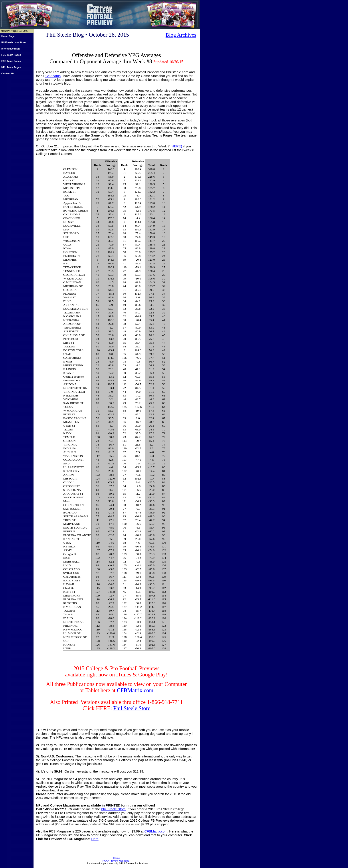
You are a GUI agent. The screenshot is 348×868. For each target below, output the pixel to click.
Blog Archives (181, 35)
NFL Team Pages (11, 67)
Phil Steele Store (132, 708)
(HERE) (176, 146)
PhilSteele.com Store (13, 42)
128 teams (53, 76)
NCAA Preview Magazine (116, 861)
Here (95, 839)
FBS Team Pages (11, 55)
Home (117, 858)
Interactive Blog (11, 49)
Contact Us (8, 73)
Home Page (8, 36)
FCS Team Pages (11, 61)
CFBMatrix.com (135, 690)
